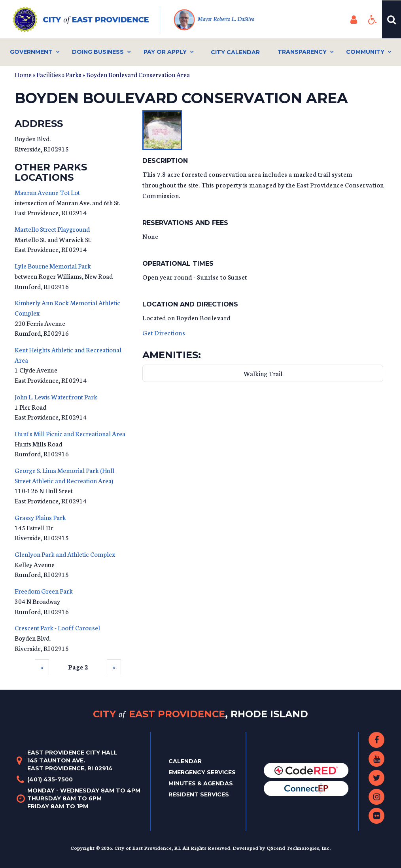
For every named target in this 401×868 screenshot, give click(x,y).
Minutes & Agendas (201, 783)
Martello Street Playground (52, 229)
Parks (74, 74)
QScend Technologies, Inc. (299, 848)
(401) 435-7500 (50, 779)
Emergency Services (202, 772)
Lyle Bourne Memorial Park (53, 266)
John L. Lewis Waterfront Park (56, 396)
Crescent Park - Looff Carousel (57, 627)
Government (31, 52)
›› (114, 667)
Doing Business (98, 52)
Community (365, 52)
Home (23, 74)
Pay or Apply (165, 52)
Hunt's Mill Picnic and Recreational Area (70, 433)
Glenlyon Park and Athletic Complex (65, 554)
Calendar (185, 761)
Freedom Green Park (44, 591)
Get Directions (164, 332)
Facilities (49, 74)
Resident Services (199, 794)
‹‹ (42, 667)
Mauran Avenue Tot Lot (47, 192)
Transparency (302, 52)
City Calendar (235, 52)
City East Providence (200, 714)
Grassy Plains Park (40, 517)
